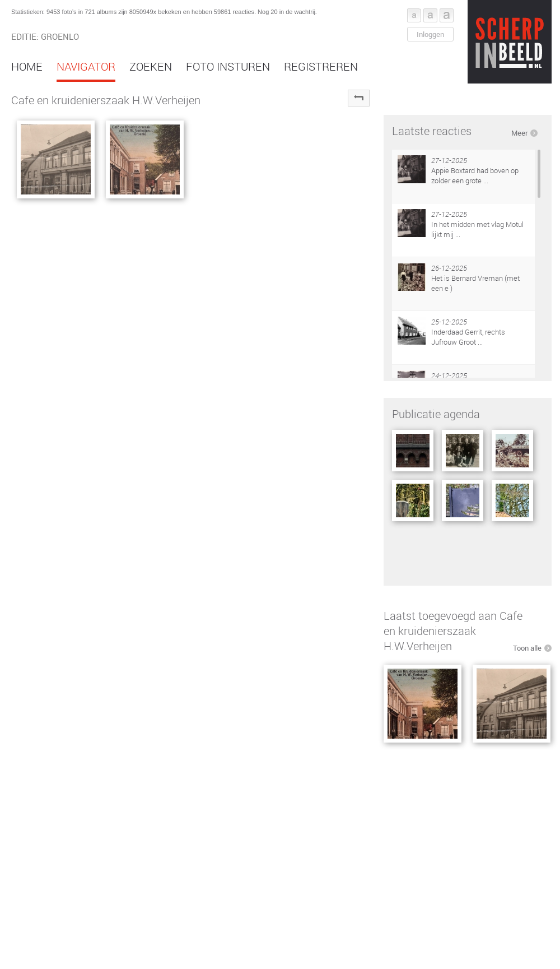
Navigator (86, 66)
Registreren (321, 66)
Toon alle (527, 648)
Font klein (414, 15)
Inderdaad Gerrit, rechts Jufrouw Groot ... (468, 337)
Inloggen (430, 34)
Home (27, 66)
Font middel (430, 15)
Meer (519, 133)
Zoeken (151, 66)
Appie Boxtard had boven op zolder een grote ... (475, 175)
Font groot (447, 15)
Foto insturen (228, 66)
